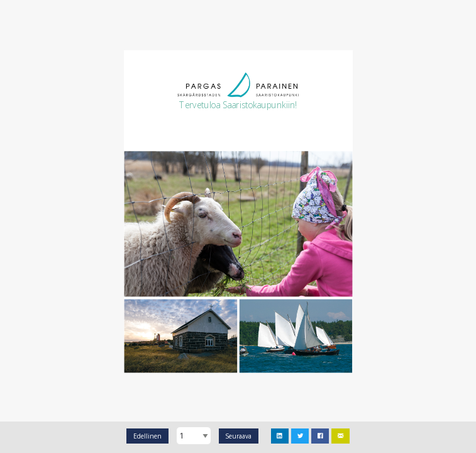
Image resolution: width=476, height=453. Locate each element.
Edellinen (147, 436)
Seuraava (238, 436)
